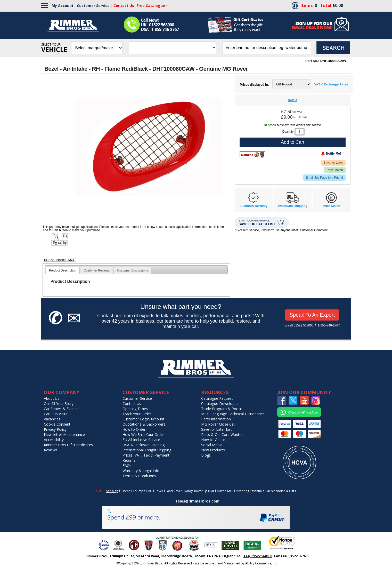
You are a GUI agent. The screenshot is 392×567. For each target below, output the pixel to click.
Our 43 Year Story (59, 404)
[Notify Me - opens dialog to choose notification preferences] (320, 155)
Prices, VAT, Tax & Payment (146, 455)
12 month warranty (254, 206)
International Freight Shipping (147, 450)
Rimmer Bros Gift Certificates (68, 445)
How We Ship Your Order (143, 434)
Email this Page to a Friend (324, 178)
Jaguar (210, 491)
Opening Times (135, 409)
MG (150, 491)
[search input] (267, 48)
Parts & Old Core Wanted (222, 434)
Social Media (212, 445)
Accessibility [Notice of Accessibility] (54, 440)
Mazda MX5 (225, 491)
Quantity (288, 132)
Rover (159, 491)
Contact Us (132, 404)
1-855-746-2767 (329, 325)
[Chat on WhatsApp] (299, 416)
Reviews (51, 450)
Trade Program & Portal (221, 409)
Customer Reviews (97, 270)
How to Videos (213, 440)
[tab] (63, 270)
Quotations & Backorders (144, 424)
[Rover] (252, 155)
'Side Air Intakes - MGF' (59, 260)
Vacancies (52, 419)
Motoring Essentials (250, 491)
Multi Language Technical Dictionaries (233, 414)
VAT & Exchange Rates (331, 84)
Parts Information (216, 419)
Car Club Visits (56, 414)
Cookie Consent (57, 424)
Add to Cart (293, 142)
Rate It (293, 100)
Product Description (63, 270)
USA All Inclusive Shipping (144, 445)
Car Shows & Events (61, 409)
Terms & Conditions (139, 476)
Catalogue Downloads (220, 404)
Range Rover (194, 491)
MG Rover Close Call (218, 424)
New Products (213, 450)
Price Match (335, 170)
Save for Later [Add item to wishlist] (333, 163)
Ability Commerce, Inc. (262, 563)
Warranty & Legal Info (141, 471)
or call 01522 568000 (299, 325)
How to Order (134, 429)
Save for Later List (217, 429)
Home (126, 491)
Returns (129, 460)
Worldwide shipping (293, 206)
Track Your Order (137, 414)
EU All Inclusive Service (141, 440)
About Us (52, 398)
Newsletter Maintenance (64, 434)
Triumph (139, 491)
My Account (63, 6)
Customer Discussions (132, 270)
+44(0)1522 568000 (258, 556)
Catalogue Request (217, 398)
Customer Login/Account (143, 419)
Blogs (206, 455)
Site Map (112, 491)
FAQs (127, 465)
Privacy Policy (55, 429)
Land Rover (174, 491)
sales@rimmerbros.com (197, 501)
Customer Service (93, 6)
